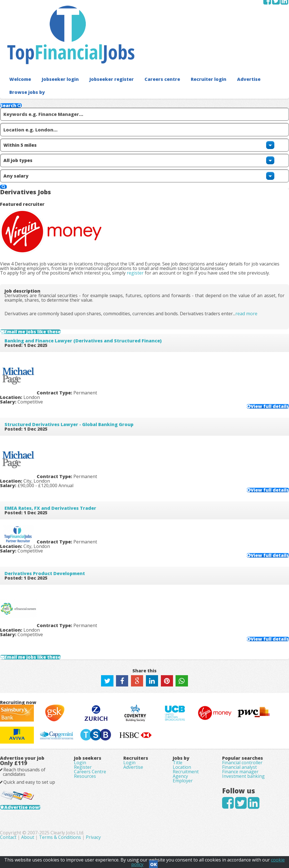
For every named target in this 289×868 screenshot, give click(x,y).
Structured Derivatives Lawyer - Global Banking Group (78, 336)
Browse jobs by (25, 55)
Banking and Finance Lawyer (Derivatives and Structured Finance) (92, 269)
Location (182, 743)
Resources (85, 759)
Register (83, 743)
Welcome (19, 42)
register (144, 162)
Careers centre (151, 42)
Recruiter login (194, 42)
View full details (217, 313)
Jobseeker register (104, 42)
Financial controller (242, 735)
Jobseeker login (56, 42)
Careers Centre (90, 751)
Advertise (232, 42)
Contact (103, 837)
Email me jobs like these (48, 249)
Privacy (188, 837)
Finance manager (240, 751)
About (122, 837)
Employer (183, 767)
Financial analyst (239, 743)
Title (178, 735)
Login (80, 735)
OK (154, 863)
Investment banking (243, 759)
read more (255, 224)
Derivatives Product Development (54, 470)
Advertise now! (31, 795)
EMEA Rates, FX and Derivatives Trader (59, 403)
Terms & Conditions (154, 837)
